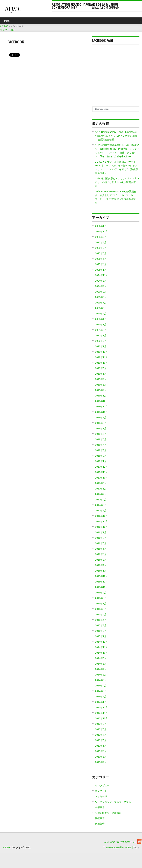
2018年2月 (101, 456)
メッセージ (101, 796)
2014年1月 (101, 702)
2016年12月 (101, 516)
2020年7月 (101, 341)
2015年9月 (101, 593)
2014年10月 (101, 653)
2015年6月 (101, 609)
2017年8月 (101, 489)
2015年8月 (101, 598)
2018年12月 (101, 401)
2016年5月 (101, 549)
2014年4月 (101, 686)
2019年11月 (101, 357)
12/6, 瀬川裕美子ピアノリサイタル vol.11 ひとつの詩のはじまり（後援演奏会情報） (117, 182)
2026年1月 (101, 226)
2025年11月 (101, 231)
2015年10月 (101, 587)
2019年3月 (101, 385)
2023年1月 (101, 324)
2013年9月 (101, 724)
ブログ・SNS (7, 30)
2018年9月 (101, 418)
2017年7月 (101, 494)
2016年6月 (101, 543)
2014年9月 (101, 658)
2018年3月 (101, 450)
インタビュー (102, 785)
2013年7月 (101, 735)
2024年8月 (101, 281)
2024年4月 (101, 286)
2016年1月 (101, 571)
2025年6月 (101, 253)
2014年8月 (101, 664)
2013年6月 (101, 740)
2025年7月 (101, 248)
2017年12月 (101, 467)
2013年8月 (101, 729)
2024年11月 (101, 275)
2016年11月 (101, 521)
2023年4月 (101, 319)
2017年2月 (101, 511)
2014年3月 (101, 691)
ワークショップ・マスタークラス (113, 802)
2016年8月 (101, 538)
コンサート (101, 791)
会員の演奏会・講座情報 (108, 813)
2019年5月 (101, 374)
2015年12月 (101, 576)
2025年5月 (101, 259)
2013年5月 (101, 746)
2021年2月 (101, 330)
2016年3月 (101, 560)
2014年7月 (101, 669)
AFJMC (27, 11)
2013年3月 (101, 757)
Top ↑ (136, 847)
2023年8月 (101, 297)
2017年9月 (101, 483)
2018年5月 (101, 439)
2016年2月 (101, 565)
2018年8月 (101, 423)
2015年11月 (101, 582)
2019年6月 (101, 368)
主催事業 (100, 807)
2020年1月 (101, 346)
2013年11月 (101, 713)
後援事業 (100, 818)
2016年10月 (101, 527)
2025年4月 (101, 264)
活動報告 (100, 824)
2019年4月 (101, 379)
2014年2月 (101, 697)
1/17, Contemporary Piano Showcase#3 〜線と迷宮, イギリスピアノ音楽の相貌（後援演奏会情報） (116, 136)
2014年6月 (101, 675)
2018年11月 (101, 407)
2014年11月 (101, 647)
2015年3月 (101, 625)
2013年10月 (101, 718)
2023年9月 (101, 292)
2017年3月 (101, 505)
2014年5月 (101, 680)
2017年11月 (101, 472)
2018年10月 (101, 412)
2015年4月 (101, 620)
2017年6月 (101, 500)
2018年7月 (101, 428)
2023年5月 (101, 314)
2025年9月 (101, 237)
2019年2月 (101, 390)
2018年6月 (101, 434)
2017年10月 (101, 478)
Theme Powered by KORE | (118, 847)
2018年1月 (101, 461)
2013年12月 (101, 707)
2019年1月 (101, 396)
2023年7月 (101, 303)
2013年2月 (101, 762)
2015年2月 (101, 631)
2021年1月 (101, 335)
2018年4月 (101, 445)
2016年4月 (101, 554)
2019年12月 (101, 352)
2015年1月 (101, 636)
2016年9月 (101, 532)
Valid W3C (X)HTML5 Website (120, 842)
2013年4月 (101, 751)
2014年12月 (101, 642)
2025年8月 (101, 242)
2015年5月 (101, 614)
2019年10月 (101, 363)
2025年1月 (101, 270)
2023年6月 (101, 308)
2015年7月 (101, 604)
